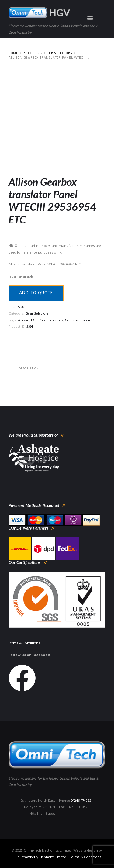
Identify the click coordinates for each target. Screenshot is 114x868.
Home (13, 54)
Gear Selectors (58, 54)
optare (86, 320)
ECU (34, 320)
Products (31, 54)
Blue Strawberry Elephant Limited (39, 857)
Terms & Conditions (24, 643)
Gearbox (72, 320)
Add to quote (36, 293)
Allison (24, 320)
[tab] (29, 369)
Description (29, 369)
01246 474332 (81, 801)
